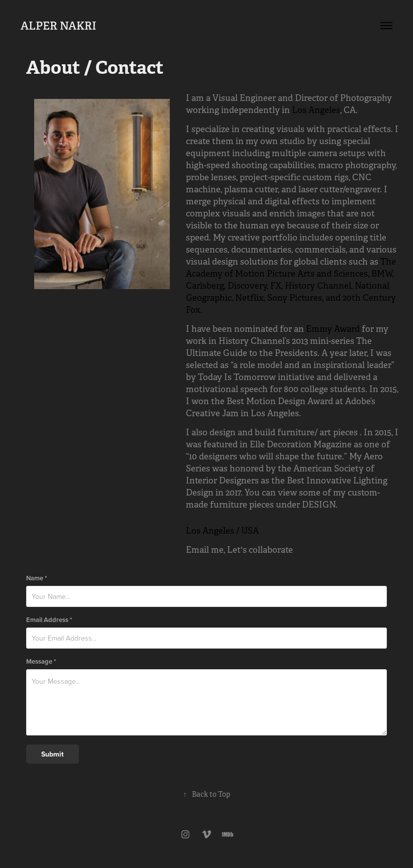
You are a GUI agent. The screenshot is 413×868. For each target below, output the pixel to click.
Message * (41, 661)
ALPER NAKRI (59, 26)
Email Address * (49, 620)
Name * (37, 578)
